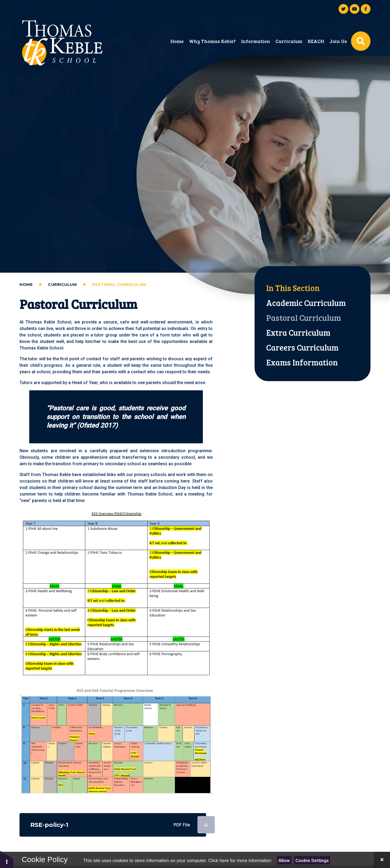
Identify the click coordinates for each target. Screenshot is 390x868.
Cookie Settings (312, 860)
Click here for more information (240, 861)
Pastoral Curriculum (119, 285)
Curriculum (62, 285)
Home (26, 285)
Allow (284, 860)
